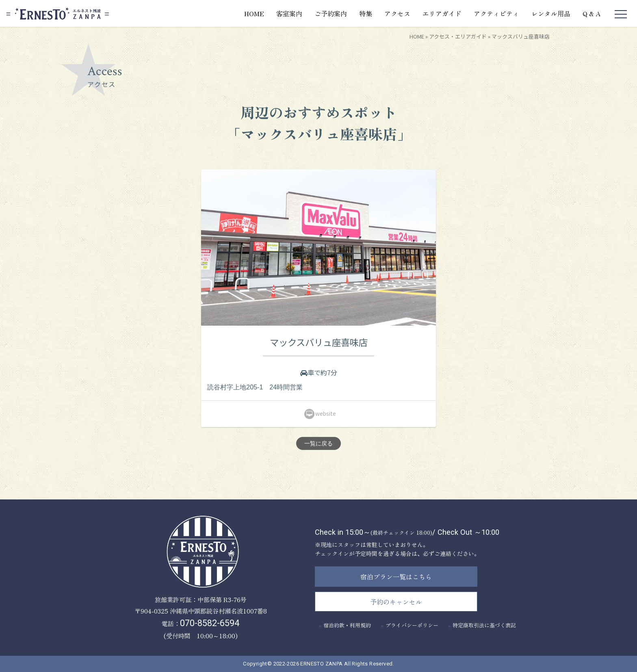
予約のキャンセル (396, 602)
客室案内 (289, 13)
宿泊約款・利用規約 (347, 625)
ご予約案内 (331, 13)
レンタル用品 (551, 13)
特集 (366, 13)
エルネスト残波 (57, 14)
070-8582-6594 (210, 623)
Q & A (591, 13)
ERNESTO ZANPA (321, 664)
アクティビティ (496, 13)
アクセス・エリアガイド (458, 36)
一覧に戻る (318, 444)
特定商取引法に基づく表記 (484, 625)
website (320, 414)
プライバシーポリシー (412, 625)
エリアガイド (442, 13)
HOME (254, 13)
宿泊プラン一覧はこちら (396, 577)
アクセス (397, 13)
